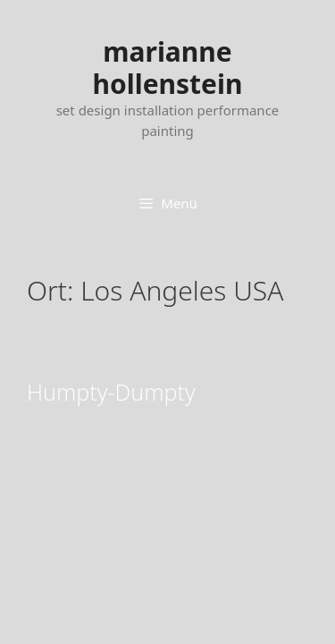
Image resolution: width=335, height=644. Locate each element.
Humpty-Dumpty (111, 392)
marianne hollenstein (168, 68)
